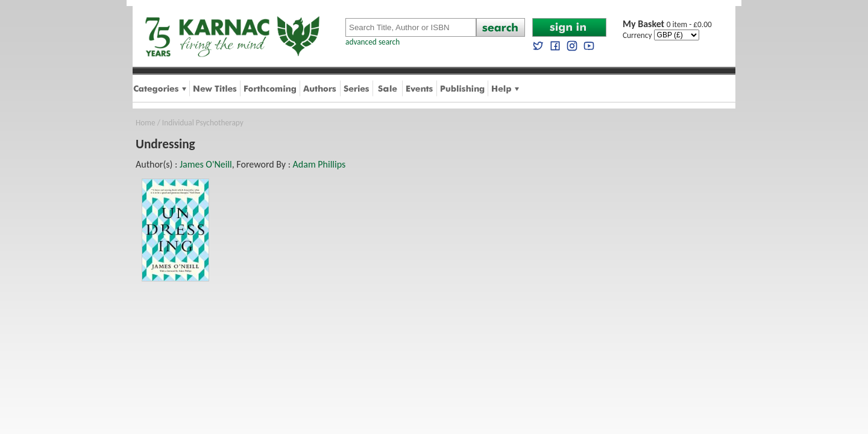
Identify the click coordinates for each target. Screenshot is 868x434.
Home (146, 123)
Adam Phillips (319, 164)
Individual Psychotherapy (203, 123)
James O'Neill (206, 164)
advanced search (373, 42)
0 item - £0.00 (667, 24)
